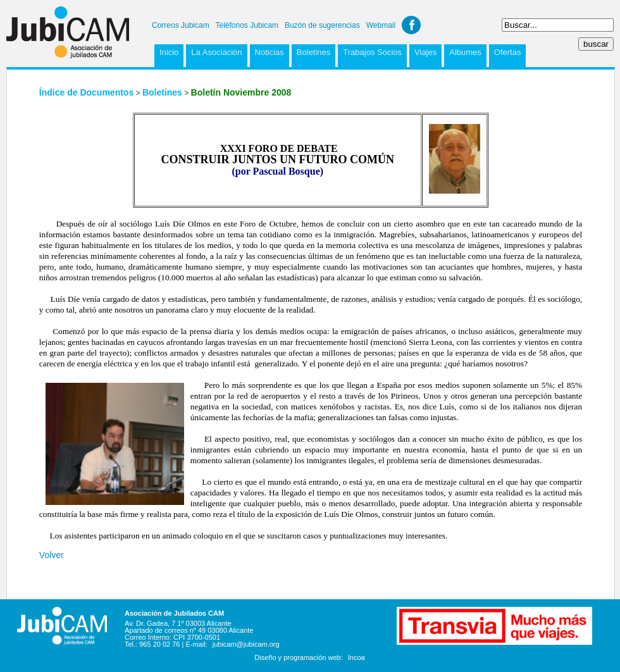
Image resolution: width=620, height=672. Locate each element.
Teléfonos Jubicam (247, 25)
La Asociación (216, 52)
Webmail (381, 25)
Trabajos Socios (372, 52)
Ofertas (508, 52)
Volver (52, 555)
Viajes (425, 52)
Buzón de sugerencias (322, 25)
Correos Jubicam (181, 25)
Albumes (465, 52)
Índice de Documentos (86, 92)
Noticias (270, 52)
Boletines (313, 52)
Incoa (356, 657)
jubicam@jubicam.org (246, 644)
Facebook (411, 25)
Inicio (169, 52)
